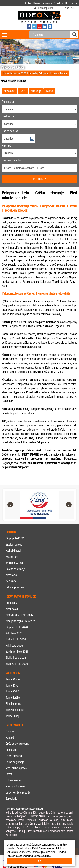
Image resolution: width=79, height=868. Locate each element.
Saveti (9, 774)
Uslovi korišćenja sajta (18, 792)
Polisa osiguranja (15, 762)
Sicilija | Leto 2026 (16, 658)
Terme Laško (13, 698)
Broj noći (7, 146)
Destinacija (8, 102)
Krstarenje (11, 575)
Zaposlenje (11, 799)
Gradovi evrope (14, 545)
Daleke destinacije (15, 569)
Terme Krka (12, 686)
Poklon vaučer (13, 780)
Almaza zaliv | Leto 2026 (19, 615)
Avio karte (11, 581)
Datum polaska (10, 131)
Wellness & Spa (14, 563)
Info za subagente (15, 786)
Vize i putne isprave (16, 768)
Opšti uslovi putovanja (18, 744)
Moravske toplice (15, 710)
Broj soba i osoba (11, 160)
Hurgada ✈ (12, 603)
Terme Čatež (12, 692)
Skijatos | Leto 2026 (17, 627)
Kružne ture (12, 557)
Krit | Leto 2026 (14, 646)
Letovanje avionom (16, 587)
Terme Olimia (13, 679)
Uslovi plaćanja (14, 756)
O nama (10, 732)
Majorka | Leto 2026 (17, 664)
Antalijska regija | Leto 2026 (21, 621)
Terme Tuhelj (12, 716)
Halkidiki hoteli (13, 551)
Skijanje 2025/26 (15, 539)
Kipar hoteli (12, 609)
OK (40, 861)
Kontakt (10, 738)
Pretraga (40, 179)
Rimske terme (13, 704)
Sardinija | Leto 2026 (17, 652)
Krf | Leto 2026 (14, 633)
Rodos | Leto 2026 (16, 639)
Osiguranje (11, 750)
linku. (48, 856)
